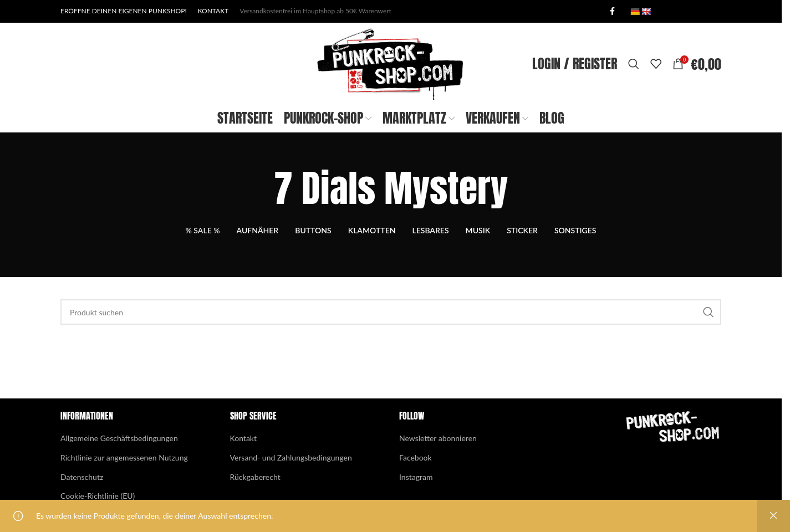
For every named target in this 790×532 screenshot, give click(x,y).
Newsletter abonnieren (438, 467)
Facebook (416, 487)
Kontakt (244, 467)
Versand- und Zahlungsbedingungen (291, 487)
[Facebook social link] (612, 12)
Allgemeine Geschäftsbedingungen (119, 467)
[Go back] (260, 218)
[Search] (634, 79)
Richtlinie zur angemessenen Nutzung (124, 487)
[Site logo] (391, 78)
